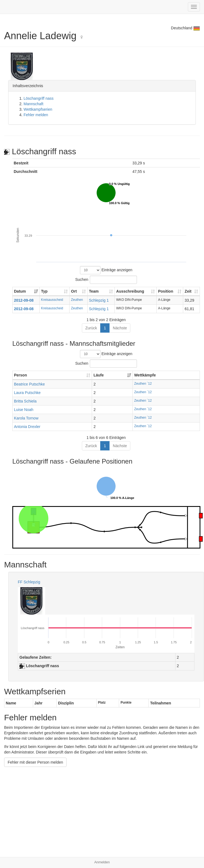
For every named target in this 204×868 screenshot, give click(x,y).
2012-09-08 (24, 300)
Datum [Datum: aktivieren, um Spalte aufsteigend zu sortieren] (20, 291)
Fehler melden (36, 115)
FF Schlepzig (29, 582)
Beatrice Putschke (29, 384)
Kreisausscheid (52, 300)
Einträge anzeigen (106, 270)
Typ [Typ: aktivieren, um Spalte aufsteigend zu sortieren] (44, 291)
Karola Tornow (26, 418)
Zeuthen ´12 (143, 384)
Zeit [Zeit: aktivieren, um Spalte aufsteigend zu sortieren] (188, 291)
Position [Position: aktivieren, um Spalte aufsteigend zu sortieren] (166, 291)
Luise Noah (24, 410)
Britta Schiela (25, 401)
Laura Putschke (27, 393)
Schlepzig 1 (99, 300)
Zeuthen (77, 300)
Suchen (106, 280)
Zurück (91, 328)
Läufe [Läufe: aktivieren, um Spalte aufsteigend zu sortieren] (98, 375)
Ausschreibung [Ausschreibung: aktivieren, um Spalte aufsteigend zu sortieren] (130, 291)
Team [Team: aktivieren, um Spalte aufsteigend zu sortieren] (94, 291)
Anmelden (102, 862)
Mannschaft (33, 104)
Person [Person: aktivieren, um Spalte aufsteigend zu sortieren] (20, 375)
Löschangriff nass (38, 98)
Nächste (120, 328)
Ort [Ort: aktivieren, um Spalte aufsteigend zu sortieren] (74, 291)
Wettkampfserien (38, 109)
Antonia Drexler (27, 427)
